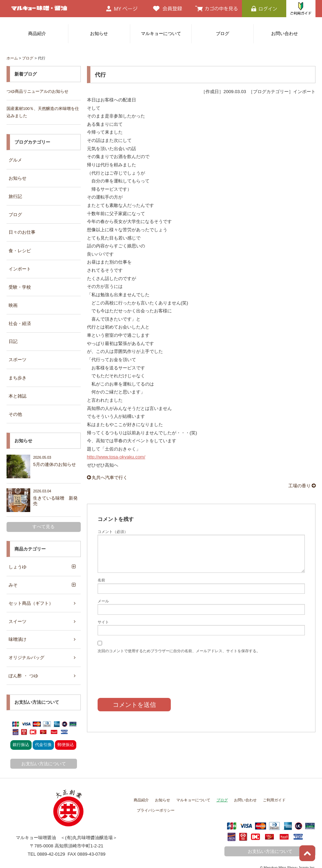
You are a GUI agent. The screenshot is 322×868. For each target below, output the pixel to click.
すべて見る (43, 521)
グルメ (15, 159)
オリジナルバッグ (26, 650)
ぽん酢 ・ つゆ (23, 667)
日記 (13, 338)
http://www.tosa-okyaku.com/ (116, 457)
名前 (101, 580)
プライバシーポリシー (156, 802)
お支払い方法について (44, 755)
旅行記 (15, 195)
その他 (15, 409)
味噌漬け (18, 632)
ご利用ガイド (274, 791)
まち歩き (18, 373)
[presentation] (150, 670)
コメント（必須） (113, 531)
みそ (13, 578)
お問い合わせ (285, 34)
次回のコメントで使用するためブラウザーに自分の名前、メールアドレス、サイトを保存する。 (179, 650)
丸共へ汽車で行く (107, 477)
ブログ (223, 34)
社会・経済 (20, 320)
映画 (13, 302)
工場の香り (302, 485)
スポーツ (18, 355)
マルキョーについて (161, 34)
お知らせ (99, 34)
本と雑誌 (18, 391)
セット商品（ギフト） (31, 596)
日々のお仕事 (22, 230)
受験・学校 (20, 284)
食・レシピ (20, 249)
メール (103, 600)
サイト (103, 621)
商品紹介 (37, 34)
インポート (20, 266)
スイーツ (18, 614)
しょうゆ (18, 561)
